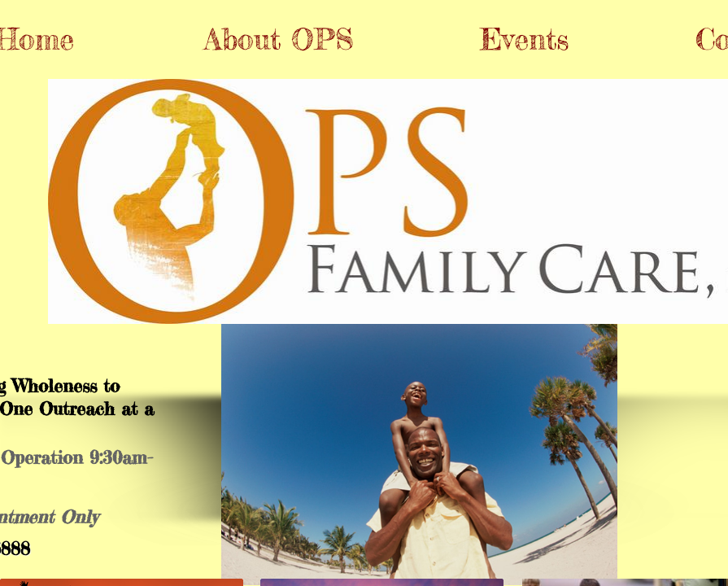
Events (524, 39)
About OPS (279, 39)
